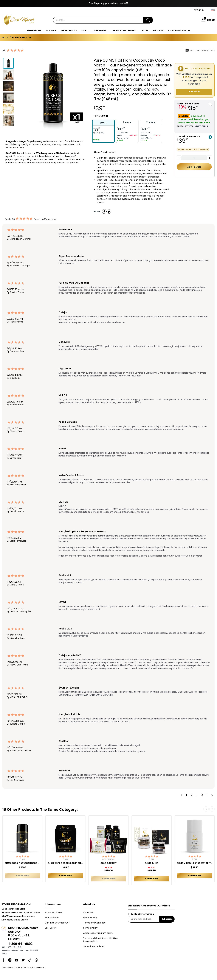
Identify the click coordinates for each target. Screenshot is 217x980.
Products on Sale (54, 912)
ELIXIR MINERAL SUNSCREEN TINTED (195, 863)
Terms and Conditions (95, 923)
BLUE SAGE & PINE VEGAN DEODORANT (22, 863)
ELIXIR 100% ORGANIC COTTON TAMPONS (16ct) (65, 863)
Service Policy (90, 928)
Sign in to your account (57, 923)
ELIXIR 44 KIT (152, 863)
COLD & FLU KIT (108, 863)
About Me (88, 912)
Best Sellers (51, 928)
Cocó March (109, 859)
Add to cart (194, 167)
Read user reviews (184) (200, 50)
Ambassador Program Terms (98, 933)
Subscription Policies (94, 946)
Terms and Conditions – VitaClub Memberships (101, 940)
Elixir (22, 859)
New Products (52, 918)
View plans (194, 92)
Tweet (109, 211)
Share (104, 211)
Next (212, 809)
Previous (206, 809)
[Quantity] (194, 158)
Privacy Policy (90, 918)
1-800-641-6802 (20, 944)
